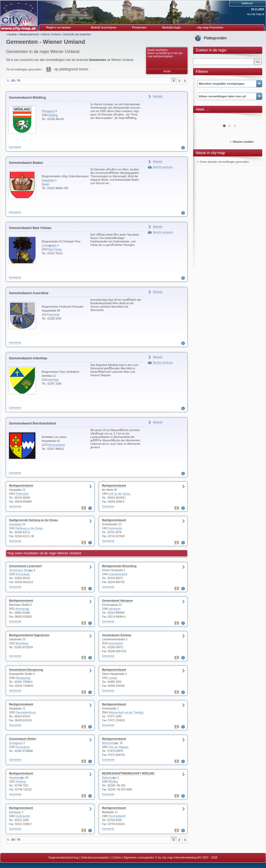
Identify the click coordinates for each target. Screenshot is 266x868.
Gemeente (15, 147)
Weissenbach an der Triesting (126, 712)
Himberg (21, 782)
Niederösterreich (29, 34)
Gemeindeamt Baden (26, 163)
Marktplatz (15, 812)
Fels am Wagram (119, 747)
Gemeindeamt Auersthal (29, 293)
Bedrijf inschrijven (104, 27)
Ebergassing (23, 678)
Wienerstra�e (110, 743)
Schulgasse (16, 743)
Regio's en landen (59, 27)
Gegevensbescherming (63, 857)
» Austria (11, 34)
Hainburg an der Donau (29, 528)
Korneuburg (22, 574)
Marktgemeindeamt (21, 486)
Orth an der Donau (120, 494)
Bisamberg (22, 643)
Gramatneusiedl (118, 574)
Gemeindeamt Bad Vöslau (30, 228)
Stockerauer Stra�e (21, 570)
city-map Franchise (210, 27)
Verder (167, 71)
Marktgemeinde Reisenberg (119, 566)
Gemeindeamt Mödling (27, 97)
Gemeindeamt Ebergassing (26, 670)
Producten (139, 27)
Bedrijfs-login (172, 27)
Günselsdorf (116, 643)
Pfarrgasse (48, 111)
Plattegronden (215, 38)
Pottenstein (22, 494)
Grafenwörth (23, 816)
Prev (204, 117)
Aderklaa (53, 380)
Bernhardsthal (57, 445)
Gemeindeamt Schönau (117, 635)
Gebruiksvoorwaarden (95, 857)
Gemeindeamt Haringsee (117, 601)
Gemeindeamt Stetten (23, 739)
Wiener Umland (51, 34)
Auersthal (54, 315)
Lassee (113, 678)
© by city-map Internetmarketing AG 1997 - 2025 (186, 857)
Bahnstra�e (109, 778)
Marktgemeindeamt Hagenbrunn (29, 635)
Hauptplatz (48, 180)
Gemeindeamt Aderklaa (28, 358)
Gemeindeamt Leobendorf (25, 566)
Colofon (116, 857)
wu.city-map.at (256, 14)
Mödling (53, 115)
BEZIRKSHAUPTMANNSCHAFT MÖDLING (128, 773)
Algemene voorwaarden (139, 857)
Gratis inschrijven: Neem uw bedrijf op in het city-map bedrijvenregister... (165, 53)
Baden (46, 184)
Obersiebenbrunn (26, 712)
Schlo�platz (49, 245)
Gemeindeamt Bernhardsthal (32, 423)
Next (255, 117)
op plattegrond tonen (71, 69)
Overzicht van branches (77, 34)
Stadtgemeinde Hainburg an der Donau (33, 520)
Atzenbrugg (22, 609)
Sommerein (115, 528)
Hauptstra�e (17, 778)
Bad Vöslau (55, 249)
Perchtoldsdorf (117, 816)
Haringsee (115, 609)
